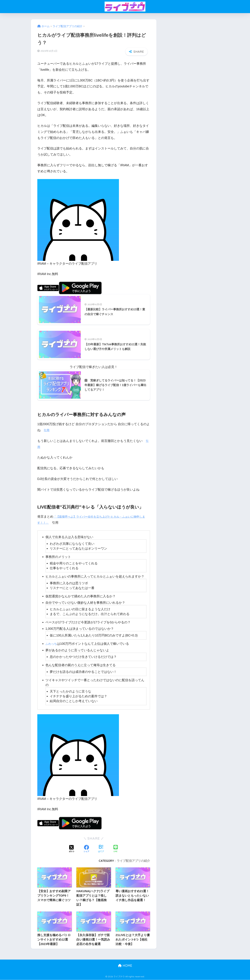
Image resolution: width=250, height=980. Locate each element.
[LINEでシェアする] (116, 849)
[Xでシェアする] (72, 849)
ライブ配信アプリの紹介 (133, 861)
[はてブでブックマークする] (101, 849)
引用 (47, 431)
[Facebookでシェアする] (86, 849)
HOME (125, 966)
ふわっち (52, 644)
